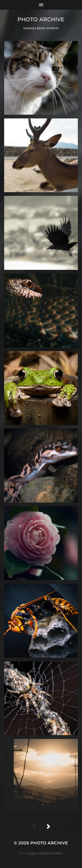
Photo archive (41, 19)
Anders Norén (50, 853)
